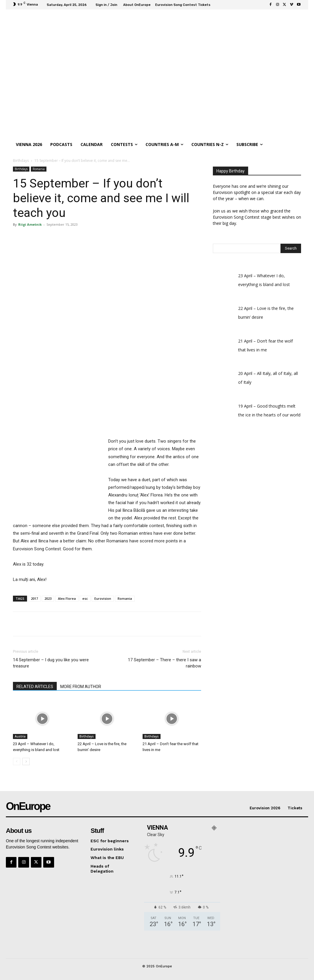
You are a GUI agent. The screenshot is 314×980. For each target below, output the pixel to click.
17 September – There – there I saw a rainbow (164, 663)
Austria (20, 736)
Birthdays (21, 161)
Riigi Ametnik (30, 224)
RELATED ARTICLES (35, 687)
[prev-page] (17, 761)
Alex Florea (67, 598)
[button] (295, 145)
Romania (39, 169)
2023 (48, 598)
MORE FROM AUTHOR (81, 687)
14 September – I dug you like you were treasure (51, 663)
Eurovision (103, 598)
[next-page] (26, 761)
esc (85, 598)
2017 (34, 598)
